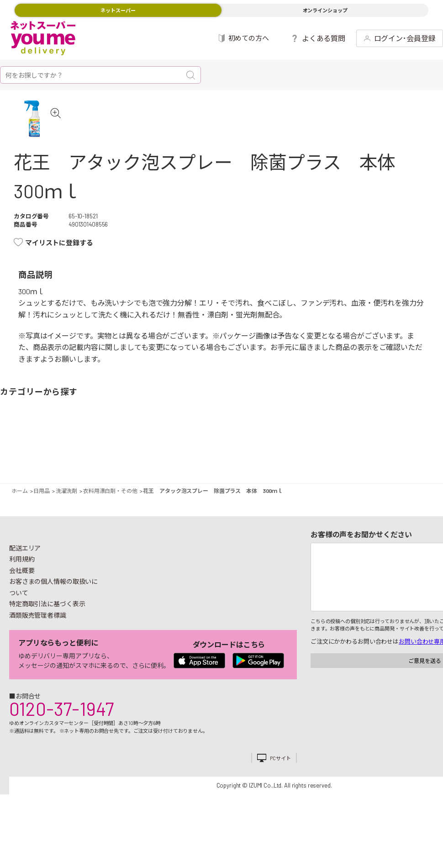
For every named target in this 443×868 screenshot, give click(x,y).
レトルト (234, 459)
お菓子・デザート (193, 459)
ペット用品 (431, 459)
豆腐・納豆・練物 (209, 459)
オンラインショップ (325, 10)
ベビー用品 (406, 459)
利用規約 (22, 584)
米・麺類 (169, 459)
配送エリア (25, 573)
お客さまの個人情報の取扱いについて (53, 612)
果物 (38, 459)
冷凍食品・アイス (144, 459)
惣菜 (103, 459)
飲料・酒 (300, 459)
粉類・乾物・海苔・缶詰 (275, 459)
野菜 (13, 459)
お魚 (78, 459)
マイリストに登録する (59, 267)
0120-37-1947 (61, 733)
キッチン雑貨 (340, 459)
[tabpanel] (45, 131)
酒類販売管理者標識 (38, 640)
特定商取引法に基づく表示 (47, 628)
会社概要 (22, 595)
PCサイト (280, 783)
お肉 (62, 459)
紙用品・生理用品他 (390, 459)
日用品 (365, 459)
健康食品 (324, 459)
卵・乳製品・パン (128, 459)
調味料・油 (259, 459)
